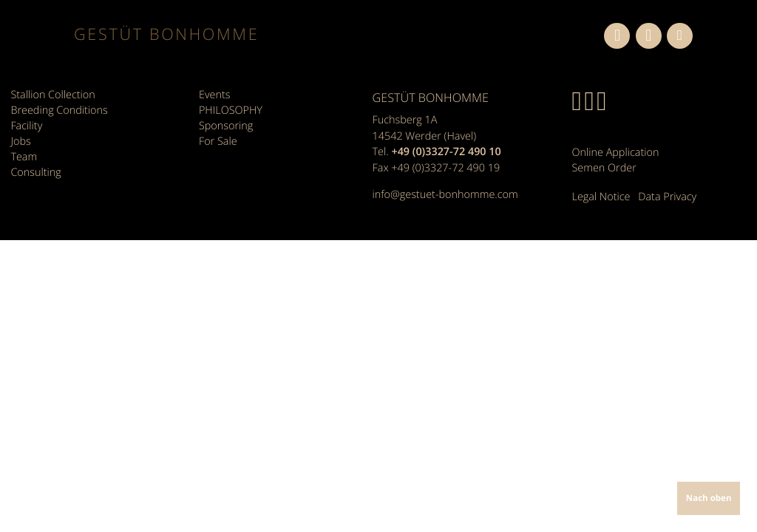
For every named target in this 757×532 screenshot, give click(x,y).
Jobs (20, 141)
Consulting (35, 173)
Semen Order (604, 168)
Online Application (616, 153)
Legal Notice (601, 197)
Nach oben (709, 498)
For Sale (218, 141)
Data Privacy (667, 197)
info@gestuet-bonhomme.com (445, 195)
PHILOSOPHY (231, 110)
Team (24, 157)
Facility (26, 126)
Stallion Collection (52, 95)
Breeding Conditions (59, 110)
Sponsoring (226, 126)
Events (214, 95)
